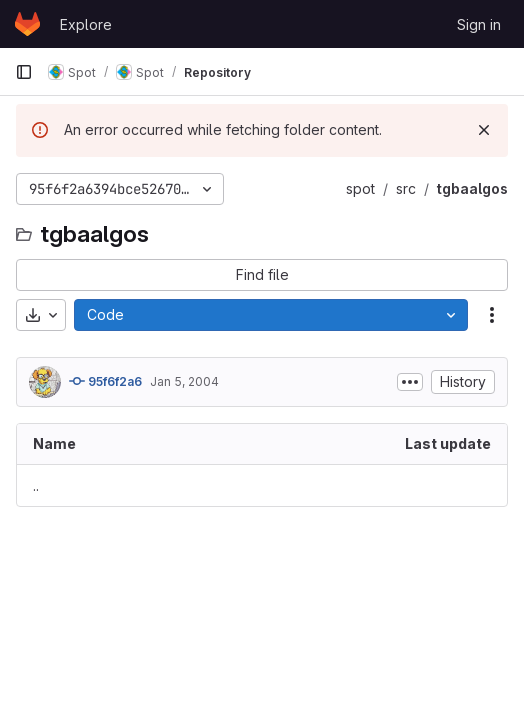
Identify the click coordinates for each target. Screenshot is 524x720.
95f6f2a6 (105, 381)
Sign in (479, 24)
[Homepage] (27, 24)
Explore (86, 24)
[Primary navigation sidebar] (24, 72)
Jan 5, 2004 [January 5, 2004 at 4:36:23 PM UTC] (184, 381)
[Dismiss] (484, 130)
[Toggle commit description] (410, 382)
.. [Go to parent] (36, 485)
